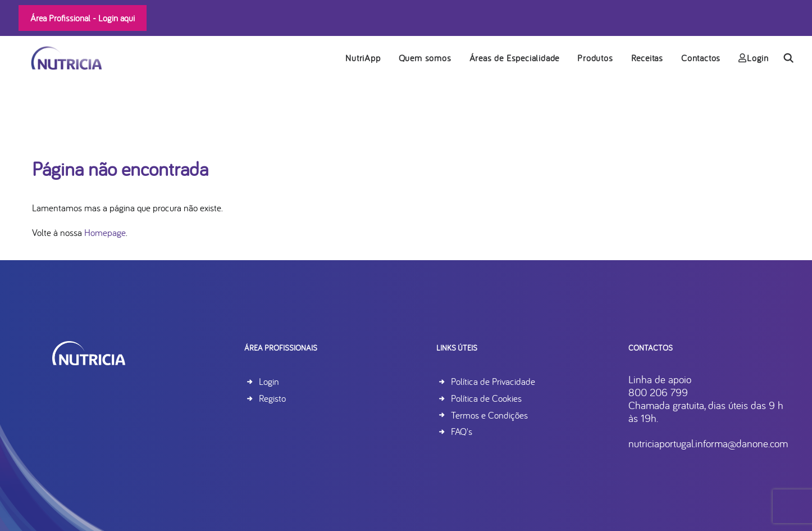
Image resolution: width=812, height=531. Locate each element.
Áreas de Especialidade (515, 59)
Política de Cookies (486, 398)
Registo (272, 398)
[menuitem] (363, 59)
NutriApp (363, 59)
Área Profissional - (83, 18)
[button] (788, 59)
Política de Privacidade (493, 381)
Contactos (701, 59)
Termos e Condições (489, 415)
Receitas (647, 59)
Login (754, 59)
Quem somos (425, 59)
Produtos (595, 59)
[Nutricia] (57, 59)
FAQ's (462, 431)
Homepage (105, 233)
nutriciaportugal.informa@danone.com (708, 443)
